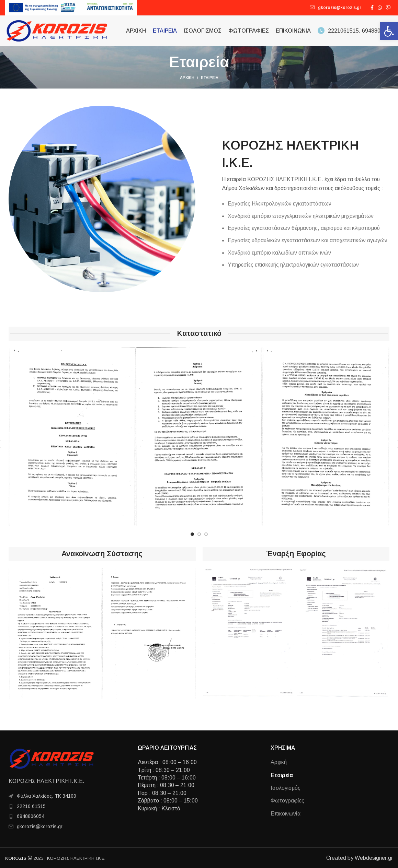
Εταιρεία (282, 775)
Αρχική (187, 78)
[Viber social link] (388, 8)
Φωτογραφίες (287, 801)
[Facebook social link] (372, 8)
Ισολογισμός (286, 788)
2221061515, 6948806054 (355, 31)
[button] (389, 31)
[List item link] (66, 806)
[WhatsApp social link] (380, 8)
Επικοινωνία (286, 814)
